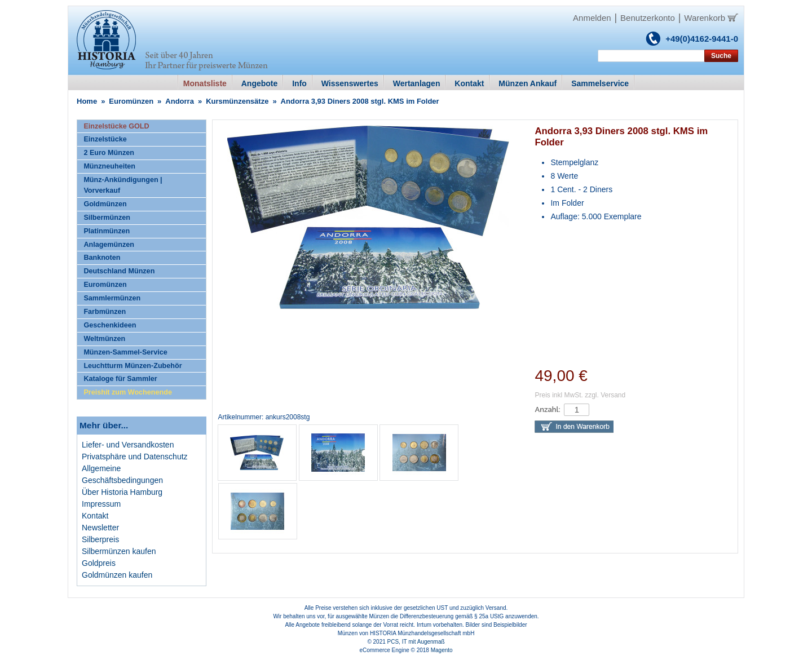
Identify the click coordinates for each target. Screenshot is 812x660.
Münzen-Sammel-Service (125, 352)
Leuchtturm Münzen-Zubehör (133, 366)
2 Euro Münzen (109, 153)
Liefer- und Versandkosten (128, 445)
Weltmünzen (104, 339)
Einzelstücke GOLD (116, 126)
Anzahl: (547, 409)
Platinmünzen (107, 231)
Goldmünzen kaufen (117, 575)
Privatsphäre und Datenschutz (135, 457)
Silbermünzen (107, 218)
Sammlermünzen (112, 298)
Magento (442, 650)
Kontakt (95, 516)
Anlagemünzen (109, 245)
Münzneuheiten (109, 166)
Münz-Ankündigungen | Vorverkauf (123, 185)
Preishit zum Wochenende (128, 392)
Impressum (101, 504)
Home (87, 101)
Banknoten (102, 258)
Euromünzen (131, 101)
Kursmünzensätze (237, 101)
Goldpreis (99, 563)
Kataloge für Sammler (120, 379)
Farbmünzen (105, 312)
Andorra (180, 101)
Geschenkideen (110, 325)
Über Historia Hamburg (122, 492)
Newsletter (100, 528)
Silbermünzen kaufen (119, 551)
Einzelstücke (105, 139)
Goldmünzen (105, 204)
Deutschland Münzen (119, 271)
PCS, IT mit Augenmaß (416, 642)
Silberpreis (100, 539)
